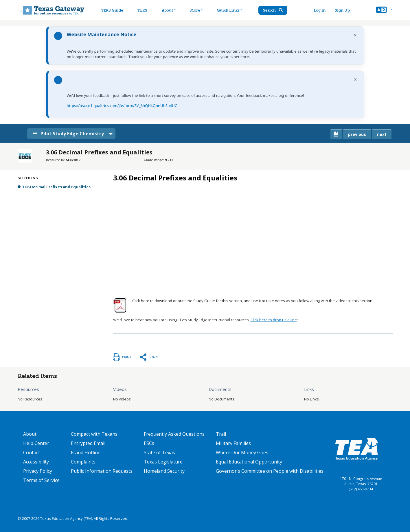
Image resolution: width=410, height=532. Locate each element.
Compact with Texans (94, 434)
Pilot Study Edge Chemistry (68, 134)
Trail (221, 434)
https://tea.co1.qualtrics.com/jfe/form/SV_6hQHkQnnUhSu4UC (122, 106)
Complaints (83, 462)
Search (273, 10)
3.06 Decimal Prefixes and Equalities (56, 187)
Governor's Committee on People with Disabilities (270, 471)
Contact (32, 452)
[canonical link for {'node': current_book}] (336, 134)
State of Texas (159, 452)
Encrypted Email (88, 443)
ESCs (149, 443)
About (30, 434)
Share (154, 357)
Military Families (233, 443)
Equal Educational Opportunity (249, 462)
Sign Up (342, 10)
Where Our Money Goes (242, 452)
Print (127, 357)
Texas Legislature (163, 462)
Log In (320, 10)
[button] (384, 10)
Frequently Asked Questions (174, 434)
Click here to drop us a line (274, 320)
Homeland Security (164, 471)
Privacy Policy (38, 471)
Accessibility (36, 462)
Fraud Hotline (86, 452)
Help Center (36, 443)
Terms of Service (41, 480)
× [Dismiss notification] (355, 35)
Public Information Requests (102, 471)
